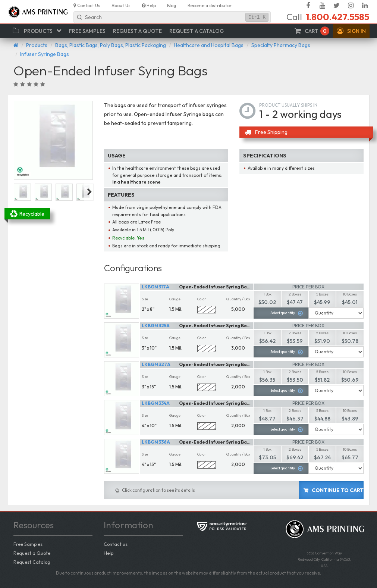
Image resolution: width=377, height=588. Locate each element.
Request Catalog (32, 562)
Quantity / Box (238, 299)
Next (89, 192)
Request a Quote (32, 553)
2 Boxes (295, 294)
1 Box (267, 294)
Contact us (116, 544)
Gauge (175, 299)
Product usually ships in (288, 105)
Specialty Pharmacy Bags (281, 45)
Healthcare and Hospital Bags (209, 45)
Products (37, 45)
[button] (351, 31)
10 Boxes (350, 294)
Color (202, 299)
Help (109, 553)
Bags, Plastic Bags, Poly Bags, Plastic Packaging (111, 45)
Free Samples (28, 544)
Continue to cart (334, 490)
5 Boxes (322, 294)
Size (145, 299)
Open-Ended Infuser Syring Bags (216, 287)
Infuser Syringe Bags (45, 54)
